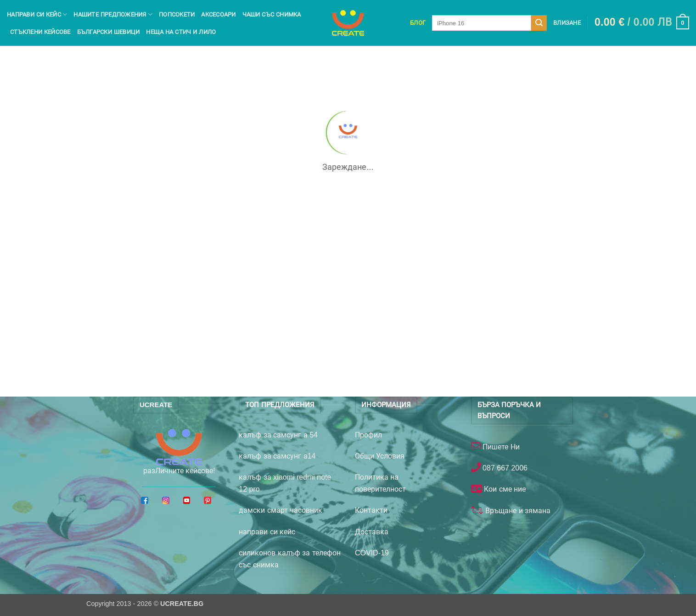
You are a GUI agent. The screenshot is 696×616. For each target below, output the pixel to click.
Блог (418, 23)
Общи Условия (380, 456)
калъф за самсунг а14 (277, 456)
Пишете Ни (500, 447)
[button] (642, 23)
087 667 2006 (504, 468)
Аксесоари (218, 14)
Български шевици (109, 32)
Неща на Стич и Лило (181, 32)
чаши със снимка (272, 14)
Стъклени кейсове (40, 32)
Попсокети (177, 14)
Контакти (371, 510)
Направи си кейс (37, 14)
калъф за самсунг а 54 (278, 435)
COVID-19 (372, 553)
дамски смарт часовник (281, 510)
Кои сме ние (504, 489)
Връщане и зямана (517, 511)
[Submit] (539, 23)
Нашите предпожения (113, 14)
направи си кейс (267, 532)
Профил (368, 435)
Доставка (372, 532)
